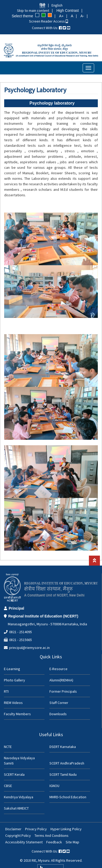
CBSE (8, 786)
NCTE (8, 747)
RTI (6, 691)
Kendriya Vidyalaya (19, 797)
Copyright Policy (18, 836)
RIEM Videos (13, 703)
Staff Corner (59, 703)
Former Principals (63, 691)
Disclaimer (13, 829)
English (57, 5)
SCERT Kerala (14, 774)
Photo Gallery (15, 680)
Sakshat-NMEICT (16, 808)
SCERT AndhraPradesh (67, 763)
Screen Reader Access (49, 21)
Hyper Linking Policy (66, 829)
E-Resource (58, 669)
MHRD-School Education (68, 797)
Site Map (72, 842)
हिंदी (42, 5)
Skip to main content (33, 10)
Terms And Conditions (52, 836)
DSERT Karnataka (63, 747)
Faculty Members (17, 714)
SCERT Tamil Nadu (63, 774)
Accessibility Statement (24, 842)
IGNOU (54, 786)
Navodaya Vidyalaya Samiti (19, 761)
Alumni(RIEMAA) (61, 680)
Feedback (54, 842)
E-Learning (12, 669)
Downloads (58, 714)
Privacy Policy (36, 829)
